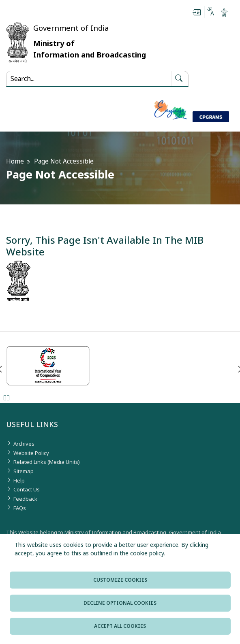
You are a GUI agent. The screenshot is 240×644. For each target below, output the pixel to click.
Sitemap (24, 471)
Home (15, 161)
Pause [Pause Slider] (6, 398)
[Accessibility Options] (224, 13)
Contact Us (27, 489)
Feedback (25, 499)
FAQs (20, 508)
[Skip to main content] (197, 13)
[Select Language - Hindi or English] (210, 13)
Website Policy (31, 453)
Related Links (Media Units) (47, 462)
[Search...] (89, 79)
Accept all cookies (120, 626)
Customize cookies (120, 580)
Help (19, 480)
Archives (24, 444)
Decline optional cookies (120, 603)
